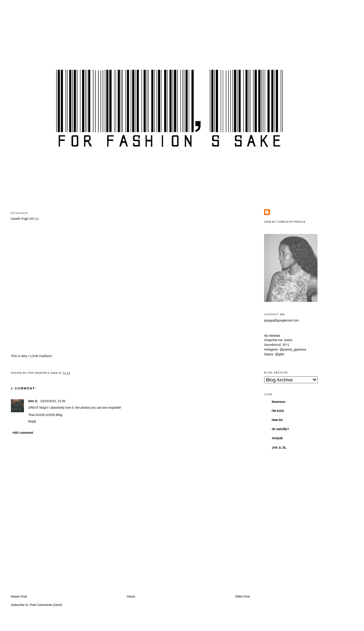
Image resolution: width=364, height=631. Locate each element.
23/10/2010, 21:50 (53, 401)
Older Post (242, 596)
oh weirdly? (280, 429)
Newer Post (19, 596)
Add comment (23, 433)
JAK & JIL (279, 448)
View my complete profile (285, 222)
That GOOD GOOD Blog (45, 415)
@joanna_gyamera (293, 349)
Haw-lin (277, 420)
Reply (32, 421)
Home (131, 596)
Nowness (279, 402)
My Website (272, 336)
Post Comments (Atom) (46, 605)
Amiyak (277, 438)
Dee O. (33, 401)
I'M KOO (278, 411)
